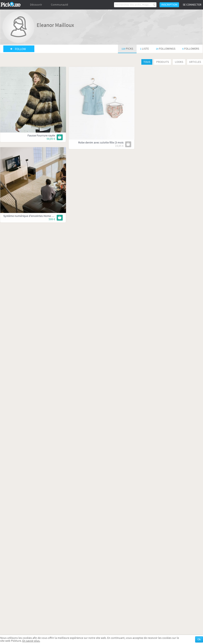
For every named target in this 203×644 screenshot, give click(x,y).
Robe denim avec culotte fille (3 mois (101, 143)
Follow (20, 49)
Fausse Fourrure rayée (41, 136)
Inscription (169, 5)
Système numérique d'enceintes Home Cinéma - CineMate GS (41, 216)
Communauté (59, 5)
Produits (163, 62)
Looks (179, 62)
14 (166, 49)
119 (127, 49)
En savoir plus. (31, 641)
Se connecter (192, 5)
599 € (52, 219)
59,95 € (51, 139)
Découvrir (36, 5)
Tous (147, 62)
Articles (195, 62)
